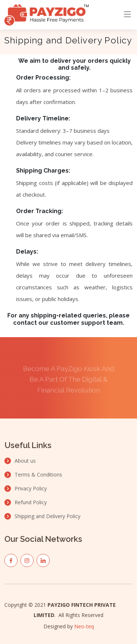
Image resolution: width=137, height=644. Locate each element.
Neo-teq (84, 626)
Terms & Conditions (38, 475)
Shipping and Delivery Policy (47, 516)
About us (25, 461)
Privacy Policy (31, 489)
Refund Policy (31, 502)
